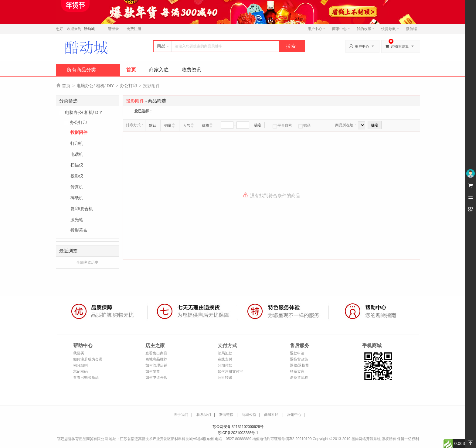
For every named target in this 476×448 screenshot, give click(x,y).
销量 (168, 125)
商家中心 (341, 29)
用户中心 (316, 29)
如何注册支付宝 (230, 371)
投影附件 (79, 132)
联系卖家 (297, 371)
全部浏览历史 (87, 262)
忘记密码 (80, 371)
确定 (258, 125)
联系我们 (204, 415)
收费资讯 (192, 70)
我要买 (79, 353)
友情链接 (226, 415)
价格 (206, 125)
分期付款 (225, 365)
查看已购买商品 (86, 378)
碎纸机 (77, 198)
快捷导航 (390, 29)
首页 (131, 70)
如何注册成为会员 (88, 359)
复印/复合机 (82, 209)
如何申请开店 (156, 378)
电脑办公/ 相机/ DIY (95, 86)
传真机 (77, 187)
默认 (153, 125)
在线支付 (225, 359)
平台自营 (282, 125)
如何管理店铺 (156, 365)
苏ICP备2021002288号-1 (238, 433)
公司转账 (225, 378)
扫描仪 (77, 165)
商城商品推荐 (156, 359)
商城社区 (271, 415)
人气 (187, 125)
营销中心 (294, 415)
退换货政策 (299, 359)
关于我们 (181, 415)
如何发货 (153, 371)
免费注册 (134, 29)
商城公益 (249, 415)
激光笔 (77, 220)
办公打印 (128, 86)
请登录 (114, 29)
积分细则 (80, 365)
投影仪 (77, 176)
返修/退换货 (299, 365)
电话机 (77, 154)
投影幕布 (79, 230)
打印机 (77, 143)
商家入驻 (159, 70)
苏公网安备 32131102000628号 (238, 427)
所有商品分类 (81, 70)
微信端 (411, 29)
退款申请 (297, 353)
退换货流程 (299, 378)
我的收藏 (366, 29)
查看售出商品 (156, 353)
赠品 (304, 125)
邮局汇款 (225, 353)
